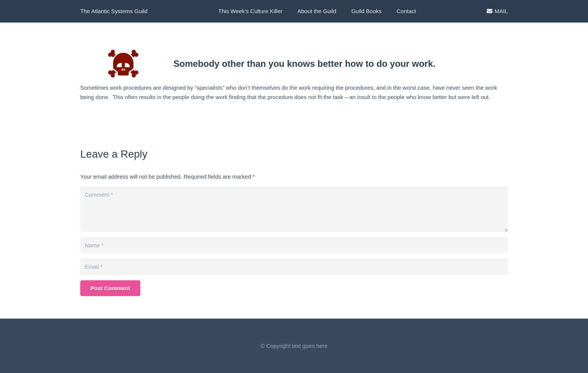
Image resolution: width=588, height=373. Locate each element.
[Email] (294, 267)
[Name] (294, 245)
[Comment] (294, 209)
